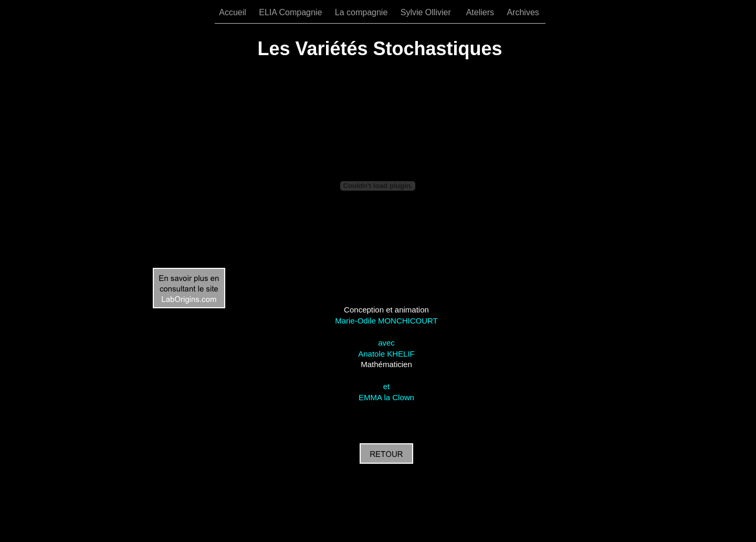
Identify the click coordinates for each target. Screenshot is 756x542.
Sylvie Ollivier (428, 12)
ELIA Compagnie (292, 12)
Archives (523, 12)
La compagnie (363, 12)
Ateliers (481, 12)
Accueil (234, 12)
